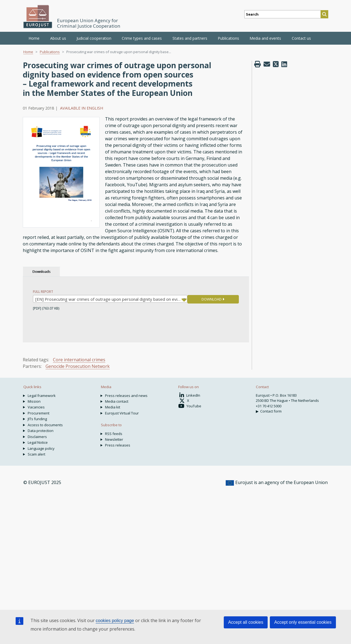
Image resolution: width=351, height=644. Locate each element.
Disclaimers (37, 437)
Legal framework (42, 396)
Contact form (271, 411)
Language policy (41, 448)
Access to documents (45, 425)
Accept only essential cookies (303, 622)
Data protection (41, 431)
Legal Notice (38, 442)
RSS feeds (114, 434)
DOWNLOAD (213, 299)
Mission (34, 401)
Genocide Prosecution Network (78, 366)
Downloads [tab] (41, 272)
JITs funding (37, 419)
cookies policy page (115, 621)
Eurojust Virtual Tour (122, 413)
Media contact (117, 401)
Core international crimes (79, 360)
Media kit (113, 407)
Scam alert (36, 454)
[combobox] (110, 299)
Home (34, 38)
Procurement (39, 413)
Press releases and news (126, 396)
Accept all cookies (246, 622)
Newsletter (114, 439)
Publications (50, 52)
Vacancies (36, 407)
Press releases (118, 445)
